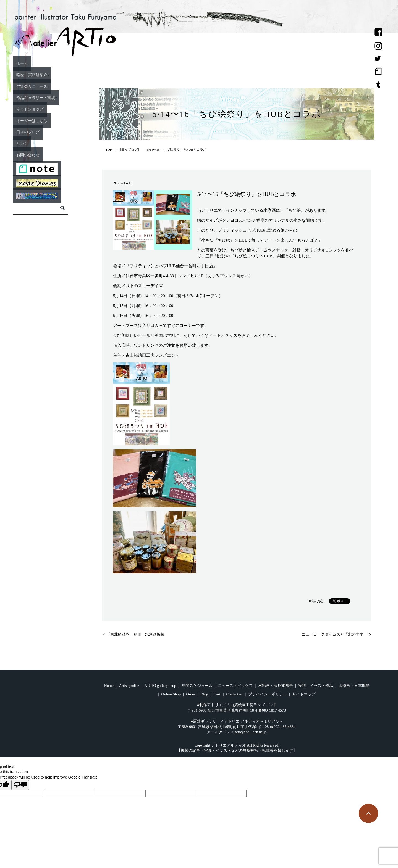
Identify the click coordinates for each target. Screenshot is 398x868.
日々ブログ (129, 150)
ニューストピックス (235, 686)
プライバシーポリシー (268, 694)
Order (191, 694)
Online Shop (171, 694)
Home (109, 686)
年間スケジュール (197, 686)
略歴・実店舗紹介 (48, 75)
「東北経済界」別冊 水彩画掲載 (135, 634)
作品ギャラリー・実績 (53, 97)
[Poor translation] (20, 785)
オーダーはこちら (48, 120)
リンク (35, 143)
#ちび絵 (316, 601)
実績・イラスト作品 (316, 686)
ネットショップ (45, 109)
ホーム (35, 63)
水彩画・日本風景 (354, 686)
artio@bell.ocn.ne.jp (251, 732)
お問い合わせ (43, 155)
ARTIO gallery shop (160, 686)
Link (217, 694)
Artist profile (129, 686)
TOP (109, 150)
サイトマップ (304, 694)
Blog (204, 694)
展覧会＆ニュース (48, 86)
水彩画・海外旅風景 (276, 686)
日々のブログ (43, 132)
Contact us (235, 694)
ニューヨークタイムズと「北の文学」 (334, 634)
